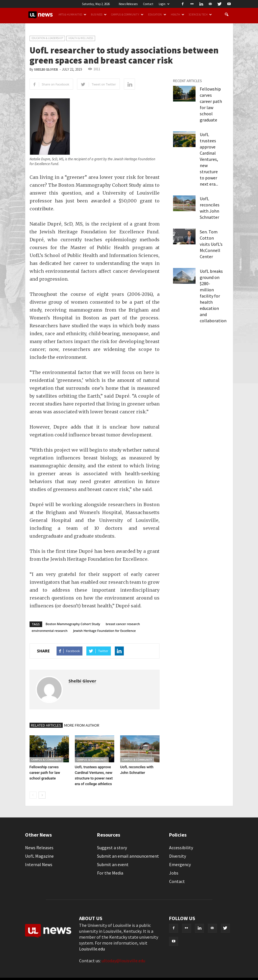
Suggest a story (112, 848)
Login (164, 4)
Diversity (178, 856)
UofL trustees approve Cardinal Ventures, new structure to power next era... (209, 159)
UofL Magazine (39, 856)
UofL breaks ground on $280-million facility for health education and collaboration (213, 296)
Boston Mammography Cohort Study (73, 624)
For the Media (110, 873)
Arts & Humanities (73, 15)
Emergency (180, 864)
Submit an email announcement (128, 856)
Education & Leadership (47, 38)
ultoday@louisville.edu (123, 961)
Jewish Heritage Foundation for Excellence (105, 631)
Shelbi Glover (46, 70)
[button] (226, 15)
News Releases (128, 4)
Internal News (39, 864)
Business (99, 15)
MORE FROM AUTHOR (82, 725)
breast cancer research (123, 624)
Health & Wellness (81, 38)
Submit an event (113, 864)
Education (157, 15)
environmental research (50, 631)
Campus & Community (127, 15)
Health (178, 15)
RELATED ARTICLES (46, 725)
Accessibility (181, 848)
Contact (148, 4)
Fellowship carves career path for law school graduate (45, 773)
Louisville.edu (92, 949)
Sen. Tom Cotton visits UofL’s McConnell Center (211, 244)
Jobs (174, 873)
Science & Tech (200, 15)
